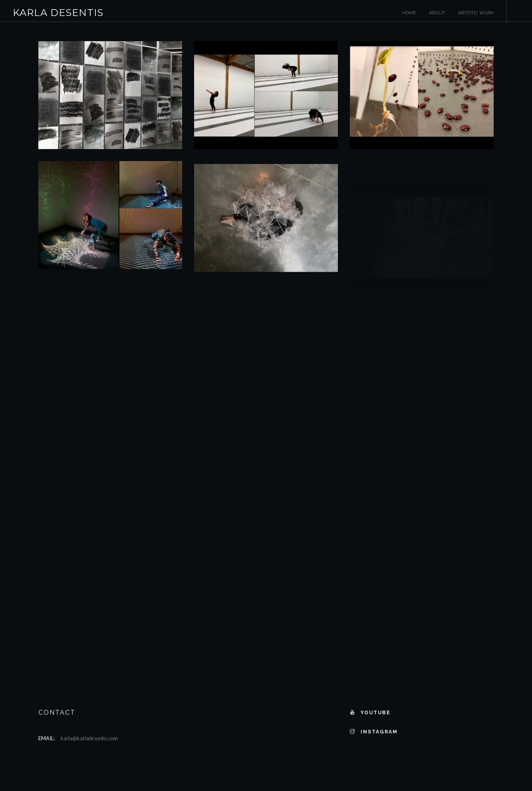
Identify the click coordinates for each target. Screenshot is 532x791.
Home (409, 13)
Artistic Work (476, 13)
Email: (47, 738)
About (437, 13)
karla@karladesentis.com (89, 738)
